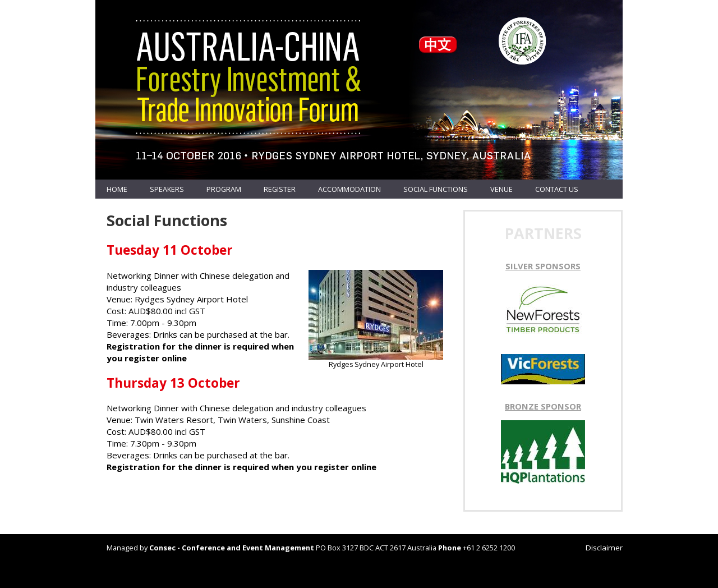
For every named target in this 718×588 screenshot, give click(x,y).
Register (280, 189)
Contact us (557, 189)
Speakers (167, 189)
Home (117, 189)
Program (224, 189)
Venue (501, 189)
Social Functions (436, 189)
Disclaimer (604, 548)
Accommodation (349, 189)
